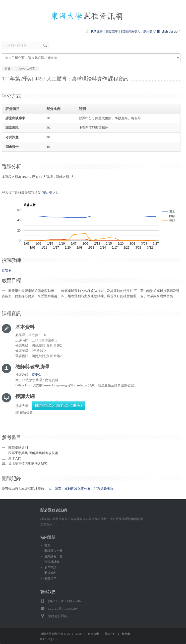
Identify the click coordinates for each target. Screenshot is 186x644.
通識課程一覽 (53, 556)
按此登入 (49, 192)
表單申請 (50, 567)
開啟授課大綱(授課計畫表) (58, 405)
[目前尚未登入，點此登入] (139, 31)
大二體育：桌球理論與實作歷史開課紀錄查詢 (81, 489)
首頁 (47, 545)
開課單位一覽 (53, 551)
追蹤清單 (112, 31)
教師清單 (50, 578)
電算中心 (110, 634)
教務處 (126, 634)
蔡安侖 (7, 270)
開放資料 (50, 573)
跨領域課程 (52, 562)
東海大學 (46, 634)
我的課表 (97, 31)
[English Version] (169, 31)
